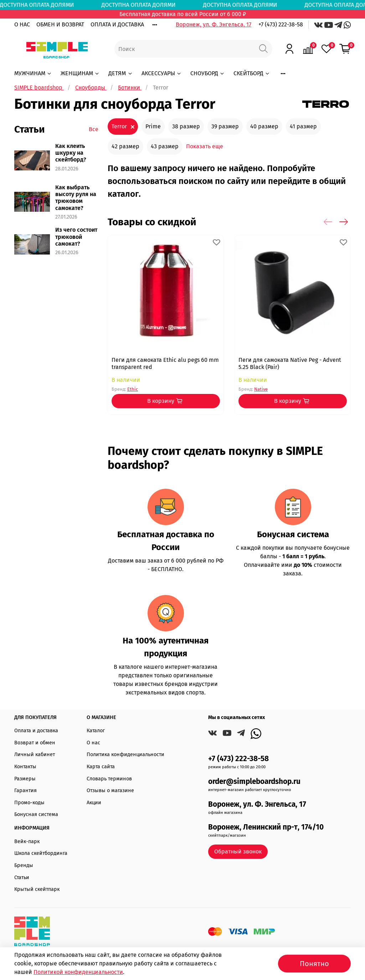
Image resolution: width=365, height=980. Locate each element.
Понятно (314, 964)
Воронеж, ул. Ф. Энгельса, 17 (214, 24)
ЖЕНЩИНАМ (80, 73)
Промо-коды (29, 803)
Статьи (22, 878)
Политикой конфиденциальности (78, 972)
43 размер (165, 146)
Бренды (24, 865)
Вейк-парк (27, 842)
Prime (153, 126)
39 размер (225, 126)
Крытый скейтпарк (37, 889)
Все (94, 129)
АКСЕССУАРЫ (162, 73)
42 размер (125, 146)
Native (261, 389)
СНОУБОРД (208, 73)
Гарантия (25, 791)
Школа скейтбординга (41, 853)
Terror (119, 126)
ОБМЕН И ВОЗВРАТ (60, 24)
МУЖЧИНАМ (33, 73)
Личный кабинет (35, 755)
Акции (94, 803)
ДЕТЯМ (120, 73)
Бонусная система (36, 814)
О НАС (22, 24)
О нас (93, 743)
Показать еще (205, 146)
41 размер (303, 126)
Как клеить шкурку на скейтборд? (71, 153)
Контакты (25, 767)
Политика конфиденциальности (125, 755)
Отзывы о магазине (110, 791)
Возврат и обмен (35, 743)
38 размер (186, 126)
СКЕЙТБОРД (252, 73)
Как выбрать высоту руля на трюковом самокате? (76, 198)
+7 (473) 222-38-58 (281, 24)
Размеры (25, 779)
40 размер (264, 126)
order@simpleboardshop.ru (254, 782)
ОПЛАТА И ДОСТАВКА (117, 24)
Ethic (133, 389)
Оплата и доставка (36, 731)
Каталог (96, 731)
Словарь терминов (109, 779)
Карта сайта (101, 767)
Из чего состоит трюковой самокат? (76, 237)
